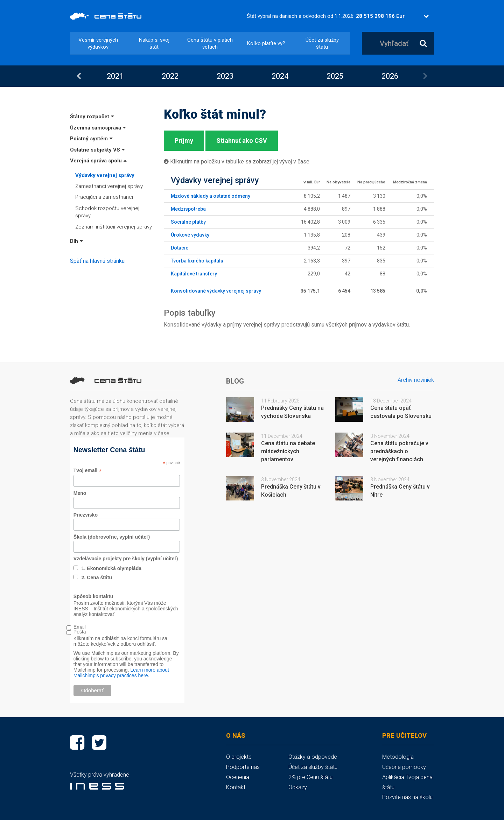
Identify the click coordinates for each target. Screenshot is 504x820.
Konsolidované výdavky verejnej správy (216, 291)
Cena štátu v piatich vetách (210, 43)
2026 (390, 76)
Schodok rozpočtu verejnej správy (107, 212)
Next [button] (425, 76)
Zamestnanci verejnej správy (109, 186)
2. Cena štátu (97, 577)
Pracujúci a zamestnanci (104, 197)
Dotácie (180, 248)
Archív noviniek (416, 380)
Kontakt (236, 787)
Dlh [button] (76, 241)
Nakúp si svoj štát (154, 43)
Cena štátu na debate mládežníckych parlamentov (288, 451)
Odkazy (298, 787)
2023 (225, 76)
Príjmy (184, 141)
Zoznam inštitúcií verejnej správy (114, 227)
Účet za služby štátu (322, 43)
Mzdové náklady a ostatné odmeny (211, 196)
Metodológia (398, 757)
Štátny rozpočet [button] (92, 117)
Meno (80, 493)
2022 (170, 76)
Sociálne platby (188, 222)
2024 (280, 76)
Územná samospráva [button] (98, 128)
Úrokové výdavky (190, 235)
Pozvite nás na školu (407, 797)
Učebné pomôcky (404, 767)
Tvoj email (88, 471)
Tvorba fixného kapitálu (197, 261)
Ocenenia (238, 777)
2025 (335, 76)
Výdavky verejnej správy (105, 175)
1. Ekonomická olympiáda (111, 568)
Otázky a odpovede (313, 757)
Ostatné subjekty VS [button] (97, 150)
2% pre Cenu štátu (310, 777)
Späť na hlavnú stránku (97, 261)
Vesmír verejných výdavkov (98, 43)
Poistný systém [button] (91, 139)
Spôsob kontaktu (93, 596)
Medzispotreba (188, 209)
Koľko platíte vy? (266, 43)
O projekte (239, 757)
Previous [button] (79, 76)
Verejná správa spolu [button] (98, 161)
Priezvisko (86, 515)
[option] (115, 76)
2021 (115, 76)
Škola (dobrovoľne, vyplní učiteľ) (112, 537)
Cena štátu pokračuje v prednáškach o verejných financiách (399, 451)
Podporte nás (243, 767)
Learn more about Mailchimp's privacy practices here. (121, 673)
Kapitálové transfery (194, 274)
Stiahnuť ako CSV (242, 141)
